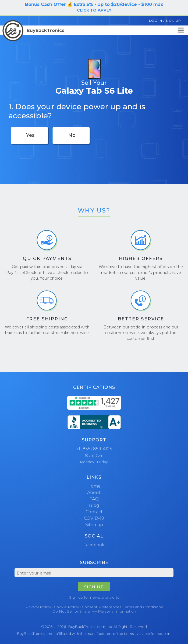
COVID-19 (94, 518)
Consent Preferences (102, 607)
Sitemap (94, 525)
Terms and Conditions (143, 607)
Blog (94, 505)
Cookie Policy (66, 607)
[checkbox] (29, 136)
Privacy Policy (38, 607)
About (94, 493)
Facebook (94, 545)
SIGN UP (94, 587)
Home (94, 486)
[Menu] (181, 30)
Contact (94, 512)
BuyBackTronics (33, 30)
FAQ (94, 499)
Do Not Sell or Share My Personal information (94, 611)
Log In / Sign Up (165, 21)
